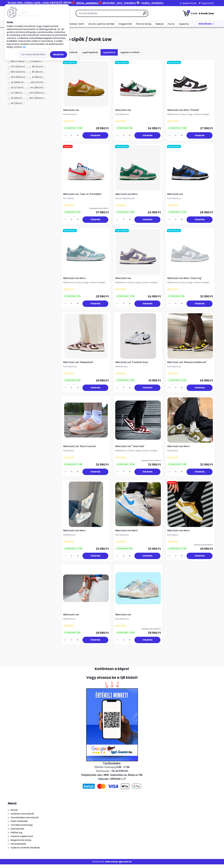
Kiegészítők (125, 24)
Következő (205, 24)
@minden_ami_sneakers (119, 3)
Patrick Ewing (144, 24)
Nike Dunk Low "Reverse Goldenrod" (187, 364)
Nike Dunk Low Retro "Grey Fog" (185, 280)
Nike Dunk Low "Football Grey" (132, 364)
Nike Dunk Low (71, 110)
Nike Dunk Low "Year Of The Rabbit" (83, 195)
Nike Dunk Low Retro (127, 195)
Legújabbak (109, 52)
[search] (145, 14)
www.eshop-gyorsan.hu (118, 865)
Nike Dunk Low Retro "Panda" (183, 110)
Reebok (160, 24)
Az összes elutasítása (33, 54)
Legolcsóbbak (70, 52)
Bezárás (59, 54)
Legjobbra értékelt (130, 52)
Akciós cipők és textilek (101, 24)
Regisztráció (208, 3)
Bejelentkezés (190, 3)
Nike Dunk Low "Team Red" (130, 449)
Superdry (184, 24)
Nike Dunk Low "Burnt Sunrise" (80, 449)
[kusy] (72, 136)
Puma (171, 24)
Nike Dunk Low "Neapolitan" (79, 364)
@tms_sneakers (87, 3)
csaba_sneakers (152, 3)
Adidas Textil (77, 24)
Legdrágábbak (90, 52)
